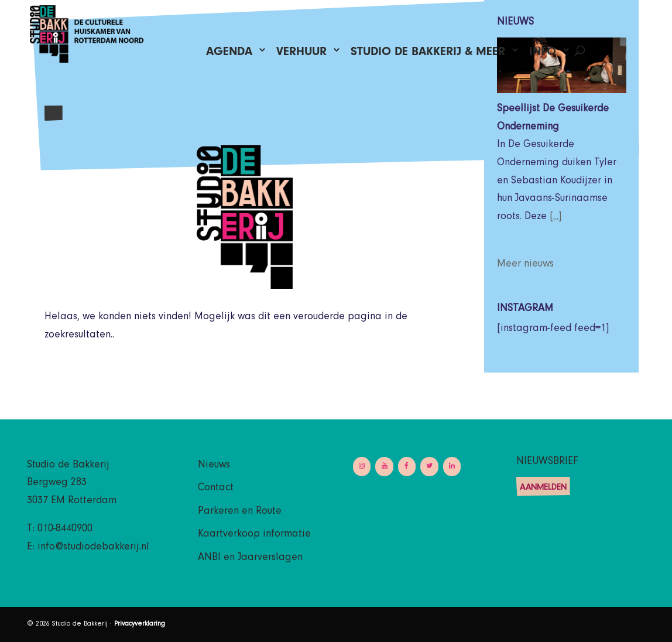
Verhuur (301, 54)
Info (543, 54)
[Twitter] (429, 467)
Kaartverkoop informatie (254, 535)
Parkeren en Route (240, 512)
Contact (216, 489)
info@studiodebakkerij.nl (93, 548)
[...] (556, 217)
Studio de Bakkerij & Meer (428, 54)
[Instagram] (362, 467)
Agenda (229, 54)
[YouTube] (384, 467)
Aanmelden (543, 488)
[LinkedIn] (452, 467)
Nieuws (214, 466)
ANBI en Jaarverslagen (250, 558)
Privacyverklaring (140, 624)
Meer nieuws (525, 265)
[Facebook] (407, 467)
